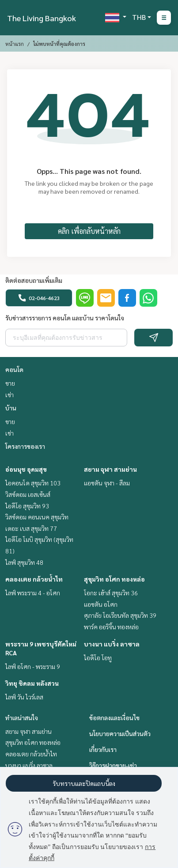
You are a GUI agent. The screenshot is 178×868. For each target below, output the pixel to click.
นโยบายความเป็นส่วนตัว (120, 733)
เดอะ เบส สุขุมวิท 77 (31, 528)
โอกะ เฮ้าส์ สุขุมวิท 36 (111, 593)
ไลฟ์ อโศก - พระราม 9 (33, 666)
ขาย (10, 383)
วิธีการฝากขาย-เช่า (113, 765)
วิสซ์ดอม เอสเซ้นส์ (28, 494)
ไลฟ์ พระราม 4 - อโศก (33, 593)
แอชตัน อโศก (101, 604)
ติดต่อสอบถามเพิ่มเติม (34, 280)
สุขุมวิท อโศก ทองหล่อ (114, 579)
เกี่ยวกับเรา (103, 749)
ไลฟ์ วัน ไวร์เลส (24, 697)
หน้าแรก (15, 44)
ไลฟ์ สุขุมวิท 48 (24, 562)
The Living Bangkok (42, 18)
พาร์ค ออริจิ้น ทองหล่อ (111, 627)
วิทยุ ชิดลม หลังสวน (32, 683)
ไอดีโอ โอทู (98, 658)
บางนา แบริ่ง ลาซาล (112, 644)
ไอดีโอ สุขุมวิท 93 (27, 506)
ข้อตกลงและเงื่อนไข (114, 718)
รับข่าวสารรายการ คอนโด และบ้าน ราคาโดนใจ (65, 318)
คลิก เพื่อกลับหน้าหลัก (89, 231)
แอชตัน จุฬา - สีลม (107, 483)
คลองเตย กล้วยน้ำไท (34, 579)
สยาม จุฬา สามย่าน (110, 469)
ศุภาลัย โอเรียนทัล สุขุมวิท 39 (120, 615)
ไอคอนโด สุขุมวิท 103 (33, 483)
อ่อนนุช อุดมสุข (26, 469)
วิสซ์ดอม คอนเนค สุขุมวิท (37, 517)
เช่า (9, 395)
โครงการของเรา (25, 446)
